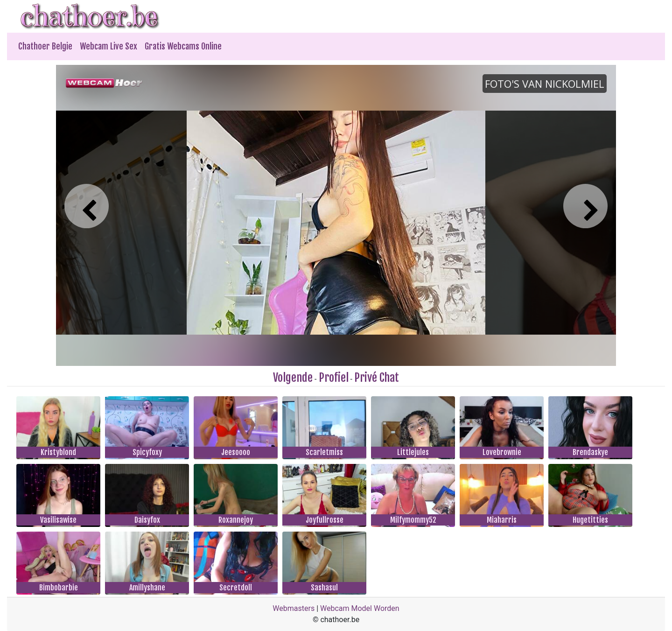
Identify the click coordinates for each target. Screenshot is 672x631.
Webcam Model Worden (360, 608)
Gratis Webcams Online (183, 46)
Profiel (334, 378)
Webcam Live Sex (108, 46)
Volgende (293, 378)
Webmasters (294, 608)
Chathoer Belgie (45, 46)
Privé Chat (377, 378)
